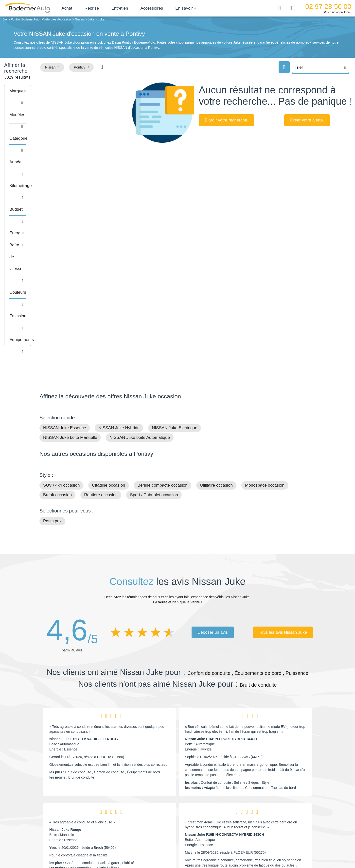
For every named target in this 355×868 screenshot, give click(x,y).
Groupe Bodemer (149, 803)
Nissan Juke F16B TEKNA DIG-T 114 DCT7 (84, 593)
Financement (146, 818)
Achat (81, 8)
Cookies (233, 847)
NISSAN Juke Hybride (119, 282)
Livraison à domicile (276, 818)
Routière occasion (101, 349)
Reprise (106, 8)
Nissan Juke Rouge (65, 684)
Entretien (134, 8)
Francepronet (89, 848)
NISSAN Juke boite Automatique (140, 292)
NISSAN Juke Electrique (175, 282)
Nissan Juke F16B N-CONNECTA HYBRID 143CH (224, 689)
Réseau (142, 810)
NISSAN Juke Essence (65, 282)
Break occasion (57, 349)
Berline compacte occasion (163, 339)
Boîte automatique (213, 810)
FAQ (140, 833)
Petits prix (52, 375)
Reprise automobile (276, 810)
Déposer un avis (213, 486)
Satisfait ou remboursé (278, 803)
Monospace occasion (265, 339)
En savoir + (200, 8)
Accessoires (166, 8)
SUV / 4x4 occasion (61, 339)
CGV (285, 847)
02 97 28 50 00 (328, 7)
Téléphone (75, 804)
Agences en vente (275, 833)
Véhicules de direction (215, 818)
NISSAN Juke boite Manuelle (70, 292)
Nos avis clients (54, 813)
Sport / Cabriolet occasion (154, 349)
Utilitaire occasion (216, 339)
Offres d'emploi (148, 825)
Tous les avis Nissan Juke (283, 486)
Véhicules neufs (211, 825)
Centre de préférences (181, 847)
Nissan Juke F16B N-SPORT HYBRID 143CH (221, 593)
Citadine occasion (108, 339)
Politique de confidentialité (260, 847)
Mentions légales (212, 847)
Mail (48, 804)
